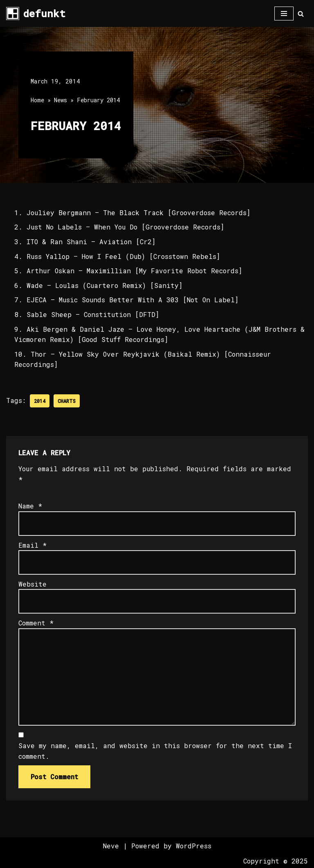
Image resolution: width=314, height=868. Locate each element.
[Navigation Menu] (284, 13)
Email (33, 545)
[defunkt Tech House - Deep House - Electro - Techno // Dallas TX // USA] (36, 13)
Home (37, 100)
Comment (36, 623)
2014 (40, 401)
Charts (67, 401)
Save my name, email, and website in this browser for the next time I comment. (155, 751)
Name (30, 506)
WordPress (194, 846)
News (61, 100)
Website (33, 584)
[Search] (301, 14)
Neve (111, 846)
